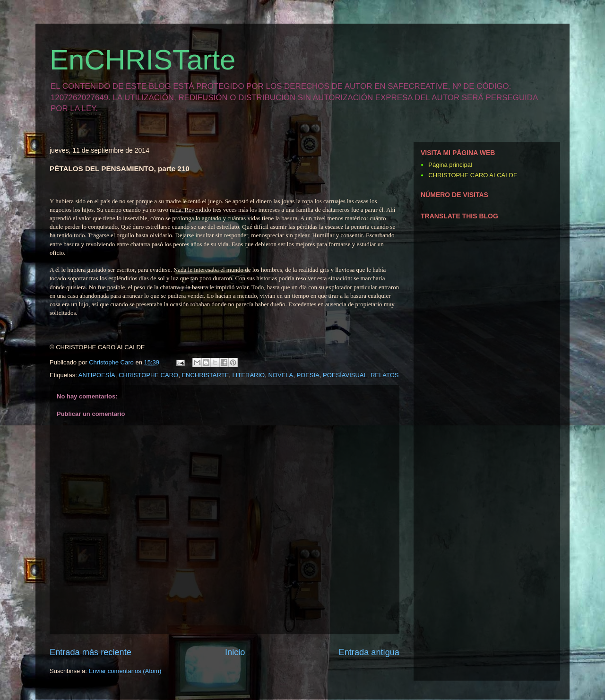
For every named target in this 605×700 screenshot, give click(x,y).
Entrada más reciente (91, 652)
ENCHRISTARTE (205, 375)
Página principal (450, 165)
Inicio (235, 652)
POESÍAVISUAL (345, 375)
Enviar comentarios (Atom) (125, 671)
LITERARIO (249, 375)
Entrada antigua (369, 652)
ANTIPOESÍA (97, 375)
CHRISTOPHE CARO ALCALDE (473, 175)
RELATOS (385, 375)
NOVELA (281, 375)
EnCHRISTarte (143, 60)
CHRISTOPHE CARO (148, 375)
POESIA (308, 375)
